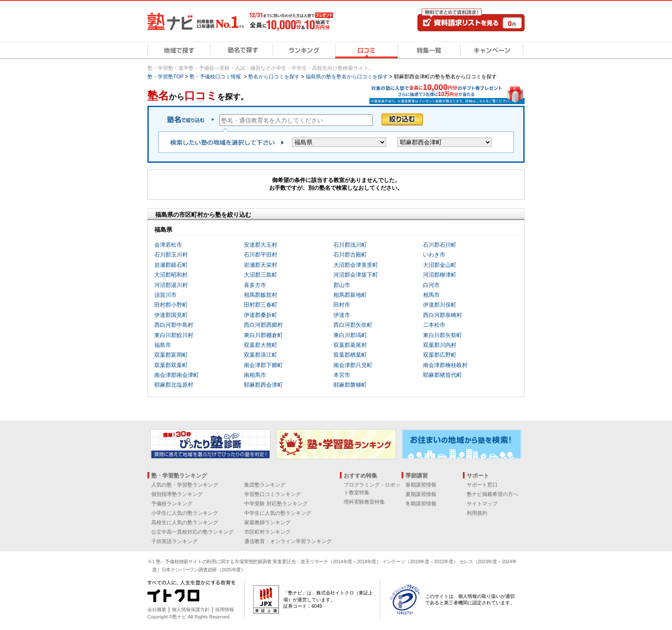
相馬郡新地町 (350, 295)
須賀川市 (165, 295)
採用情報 (225, 609)
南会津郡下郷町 (263, 365)
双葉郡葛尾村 (350, 345)
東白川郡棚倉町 (263, 335)
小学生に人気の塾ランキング (185, 513)
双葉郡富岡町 (171, 355)
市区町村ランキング (267, 532)
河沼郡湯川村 (171, 285)
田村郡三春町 (261, 305)
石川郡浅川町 (350, 245)
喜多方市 (255, 285)
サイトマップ (482, 504)
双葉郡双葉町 (171, 365)
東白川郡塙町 (350, 335)
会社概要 (157, 609)
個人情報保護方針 (191, 609)
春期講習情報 (421, 485)
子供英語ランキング (174, 541)
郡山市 (342, 285)
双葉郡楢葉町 (350, 355)
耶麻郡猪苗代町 (442, 375)
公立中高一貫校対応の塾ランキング (192, 532)
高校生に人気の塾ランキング (185, 523)
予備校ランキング (172, 504)
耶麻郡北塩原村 (174, 385)
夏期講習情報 (421, 494)
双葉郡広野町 (440, 355)
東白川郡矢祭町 (442, 335)
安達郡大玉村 (261, 245)
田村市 (342, 305)
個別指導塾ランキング (177, 494)
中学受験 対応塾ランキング (276, 504)
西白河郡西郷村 (263, 325)
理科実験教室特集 (364, 502)
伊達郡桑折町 (261, 315)
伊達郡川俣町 (440, 305)
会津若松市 (168, 245)
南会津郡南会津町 (177, 375)
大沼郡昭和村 (171, 275)
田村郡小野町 (171, 305)
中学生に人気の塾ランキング (278, 513)
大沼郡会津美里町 (356, 265)
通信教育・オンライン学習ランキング (288, 541)
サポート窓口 (482, 485)
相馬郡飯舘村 (261, 295)
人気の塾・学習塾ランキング (185, 485)
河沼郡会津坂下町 (356, 275)
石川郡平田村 (261, 255)
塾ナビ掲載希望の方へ (492, 494)
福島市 (163, 345)
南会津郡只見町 (353, 365)
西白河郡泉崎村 (442, 315)
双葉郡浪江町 (261, 355)
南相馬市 (255, 375)
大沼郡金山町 (440, 265)
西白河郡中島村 (174, 325)
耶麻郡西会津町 (263, 385)
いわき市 (434, 255)
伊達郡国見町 (171, 315)
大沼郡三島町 (261, 275)
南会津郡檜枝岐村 (445, 365)
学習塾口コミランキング (273, 494)
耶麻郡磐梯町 (350, 385)
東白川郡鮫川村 (174, 335)
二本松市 (434, 325)
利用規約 (477, 513)
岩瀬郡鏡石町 (171, 265)
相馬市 (431, 295)
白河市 (431, 285)
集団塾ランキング (265, 485)
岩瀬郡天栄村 (261, 265)
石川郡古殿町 (350, 255)
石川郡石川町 (440, 245)
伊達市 (342, 315)
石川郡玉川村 (171, 255)
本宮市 (342, 375)
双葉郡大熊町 (261, 345)
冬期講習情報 (421, 504)
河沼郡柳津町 (440, 275)
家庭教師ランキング (267, 523)
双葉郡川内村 (440, 345)
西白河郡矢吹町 (353, 325)
